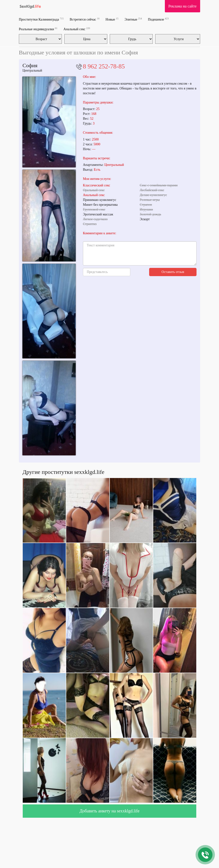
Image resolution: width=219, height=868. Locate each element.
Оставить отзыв (173, 272)
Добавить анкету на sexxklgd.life (109, 811)
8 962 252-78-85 (104, 66)
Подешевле (158, 19)
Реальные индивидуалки (38, 29)
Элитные (133, 19)
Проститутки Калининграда (41, 19)
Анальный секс (77, 29)
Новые (112, 19)
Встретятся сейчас (84, 19)
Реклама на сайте (182, 6)
